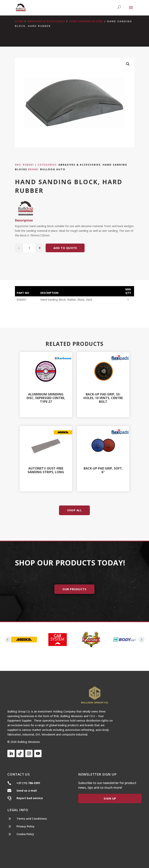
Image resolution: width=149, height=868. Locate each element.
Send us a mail (27, 791)
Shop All (74, 510)
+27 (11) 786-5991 (28, 783)
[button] (128, 64)
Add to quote (65, 248)
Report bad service (30, 798)
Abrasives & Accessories (46, 21)
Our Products (74, 589)
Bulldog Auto (53, 169)
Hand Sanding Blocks (86, 21)
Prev (8, 640)
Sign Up (110, 798)
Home (19, 21)
